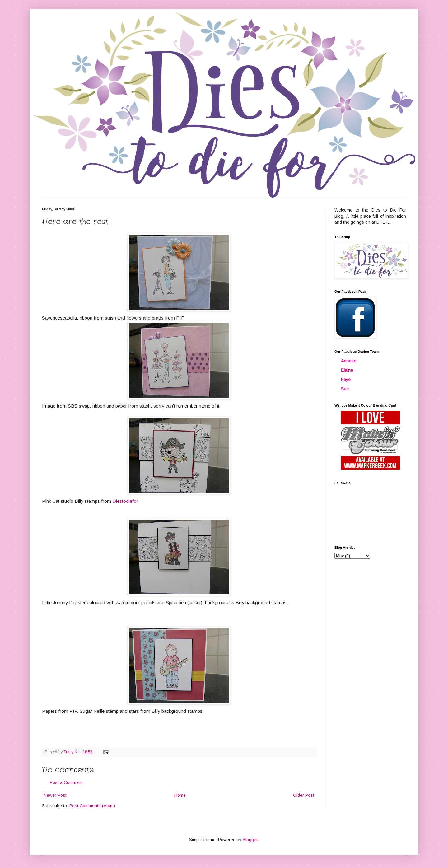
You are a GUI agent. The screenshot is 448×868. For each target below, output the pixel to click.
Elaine (347, 370)
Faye (346, 380)
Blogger (250, 840)
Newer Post (55, 795)
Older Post (304, 795)
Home (180, 795)
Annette (349, 361)
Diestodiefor (125, 501)
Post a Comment (66, 782)
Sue (345, 389)
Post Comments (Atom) (92, 806)
